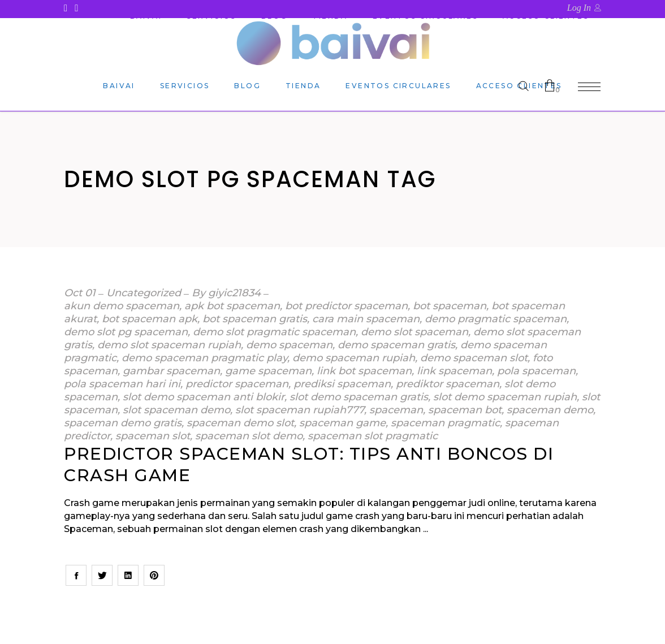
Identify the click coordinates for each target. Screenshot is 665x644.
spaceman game (342, 423)
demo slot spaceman (414, 332)
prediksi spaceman (342, 384)
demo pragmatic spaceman (496, 319)
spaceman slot (153, 436)
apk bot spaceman (232, 306)
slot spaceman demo (176, 410)
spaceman (396, 410)
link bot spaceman (364, 371)
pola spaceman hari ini (122, 384)
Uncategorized (144, 293)
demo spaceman (289, 345)
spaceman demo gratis (123, 423)
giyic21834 (234, 293)
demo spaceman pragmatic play (204, 358)
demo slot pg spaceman (126, 332)
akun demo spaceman (122, 306)
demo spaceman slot (474, 358)
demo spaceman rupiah (354, 358)
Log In (579, 8)
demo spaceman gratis (396, 345)
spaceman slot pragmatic (373, 436)
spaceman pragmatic (445, 423)
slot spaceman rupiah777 (300, 410)
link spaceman (454, 371)
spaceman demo (550, 410)
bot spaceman (450, 306)
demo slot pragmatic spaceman (274, 332)
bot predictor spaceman (346, 306)
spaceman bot (465, 410)
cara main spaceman (366, 319)
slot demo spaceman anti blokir (204, 397)
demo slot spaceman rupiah (169, 345)
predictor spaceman (237, 384)
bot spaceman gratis (255, 319)
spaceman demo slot (240, 423)
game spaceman (268, 371)
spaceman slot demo (249, 436)
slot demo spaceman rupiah (505, 397)
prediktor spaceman (448, 384)
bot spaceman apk (150, 319)
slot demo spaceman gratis (359, 397)
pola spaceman (536, 371)
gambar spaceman (171, 371)
